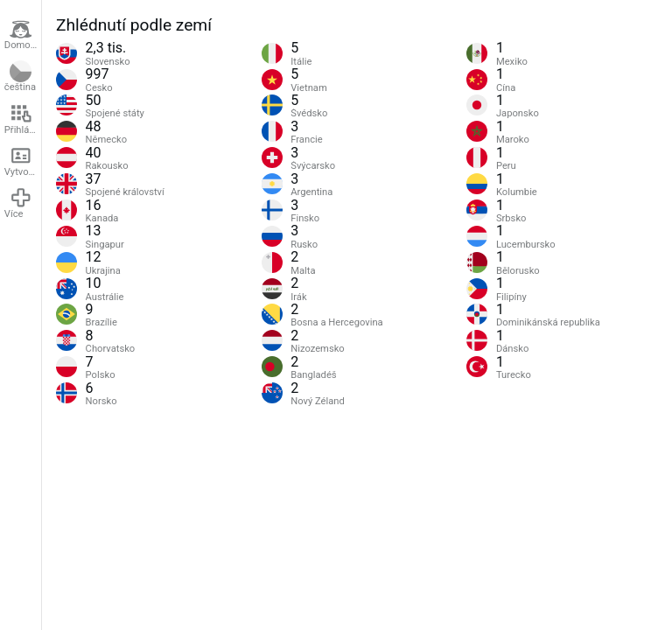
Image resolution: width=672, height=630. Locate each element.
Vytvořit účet (23, 161)
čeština (20, 77)
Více (18, 203)
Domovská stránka (23, 35)
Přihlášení (23, 119)
